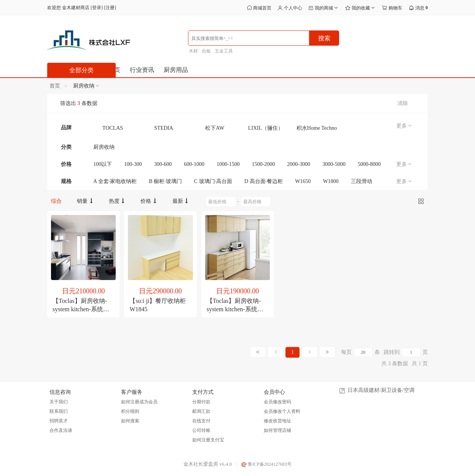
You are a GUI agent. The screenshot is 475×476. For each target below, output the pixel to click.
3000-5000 (334, 164)
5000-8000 (369, 164)
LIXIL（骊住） (266, 128)
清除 (403, 103)
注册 (110, 8)
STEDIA (164, 128)
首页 (55, 86)
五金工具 (224, 51)
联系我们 (59, 411)
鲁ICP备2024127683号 (266, 464)
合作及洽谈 (61, 430)
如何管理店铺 (277, 430)
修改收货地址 (277, 421)
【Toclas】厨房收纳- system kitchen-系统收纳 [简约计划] (235, 309)
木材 (193, 51)
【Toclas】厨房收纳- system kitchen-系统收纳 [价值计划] (81, 309)
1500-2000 (264, 164)
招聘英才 (59, 421)
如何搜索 (130, 421)
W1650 (303, 181)
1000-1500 (228, 164)
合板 (206, 51)
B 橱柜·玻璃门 (165, 181)
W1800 (331, 181)
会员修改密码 (277, 402)
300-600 (163, 164)
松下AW (215, 128)
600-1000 (194, 164)
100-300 (133, 164)
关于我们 (59, 402)
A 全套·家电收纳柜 (115, 181)
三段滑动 (362, 181)
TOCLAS (113, 128)
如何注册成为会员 (139, 402)
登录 (97, 8)
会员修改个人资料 (282, 411)
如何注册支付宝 (208, 440)
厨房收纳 (104, 147)
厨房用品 (176, 70)
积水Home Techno (317, 128)
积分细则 (130, 411)
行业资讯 (142, 70)
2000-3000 (299, 164)
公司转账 (201, 430)
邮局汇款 (201, 411)
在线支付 (201, 421)
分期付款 (201, 402)
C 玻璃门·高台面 (213, 181)
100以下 (103, 164)
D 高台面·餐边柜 (264, 181)
